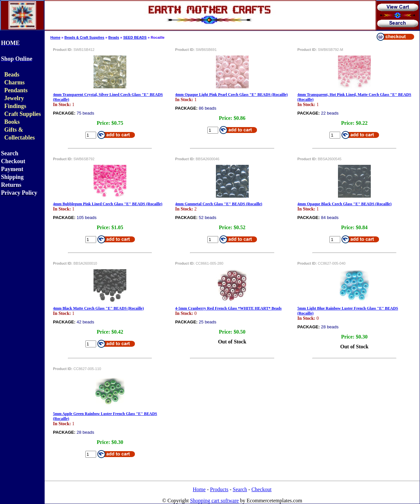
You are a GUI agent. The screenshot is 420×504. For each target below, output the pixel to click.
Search (240, 489)
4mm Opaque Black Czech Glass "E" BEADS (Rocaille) (344, 204)
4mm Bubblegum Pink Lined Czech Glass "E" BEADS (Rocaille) (107, 204)
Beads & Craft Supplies (84, 37)
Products (219, 489)
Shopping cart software (214, 501)
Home (55, 37)
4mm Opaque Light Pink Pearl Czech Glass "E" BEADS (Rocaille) (231, 95)
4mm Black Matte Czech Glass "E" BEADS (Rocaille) (98, 308)
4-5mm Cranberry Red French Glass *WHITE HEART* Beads (228, 308)
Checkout (261, 489)
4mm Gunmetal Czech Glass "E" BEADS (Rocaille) (219, 204)
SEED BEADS (135, 37)
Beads (114, 37)
